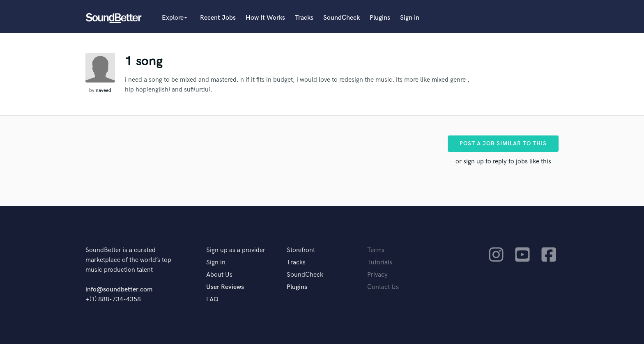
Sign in (410, 18)
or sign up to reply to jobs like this (503, 162)
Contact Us (383, 287)
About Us (219, 275)
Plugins (380, 18)
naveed (103, 91)
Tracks (304, 18)
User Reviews (225, 287)
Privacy (377, 275)
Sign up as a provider (236, 250)
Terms (376, 250)
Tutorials (380, 263)
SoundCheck (342, 18)
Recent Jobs (218, 18)
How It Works (265, 18)
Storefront (301, 250)
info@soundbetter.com (119, 290)
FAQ (212, 299)
